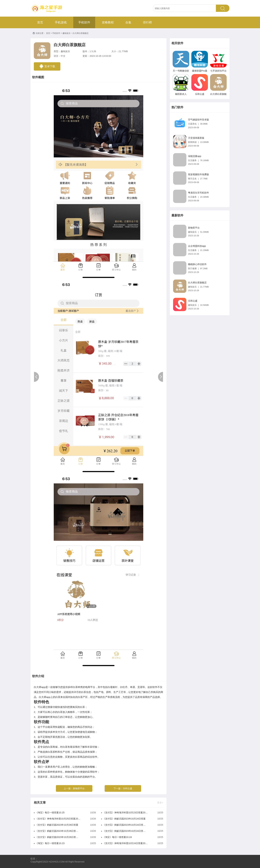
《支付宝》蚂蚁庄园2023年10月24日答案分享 (125, 825)
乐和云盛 (128, 788)
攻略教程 (108, 22)
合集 (128, 22)
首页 (40, 22)
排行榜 (147, 22)
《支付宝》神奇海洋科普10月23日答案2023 (125, 813)
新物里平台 (79, 788)
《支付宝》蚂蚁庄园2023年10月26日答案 (57, 825)
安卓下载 (47, 66)
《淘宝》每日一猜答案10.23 (50, 843)
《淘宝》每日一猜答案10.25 (50, 813)
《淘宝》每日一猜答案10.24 (117, 837)
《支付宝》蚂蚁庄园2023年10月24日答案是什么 (125, 831)
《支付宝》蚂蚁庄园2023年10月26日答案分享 (58, 831)
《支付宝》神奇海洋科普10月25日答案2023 (58, 819)
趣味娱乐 (66, 33)
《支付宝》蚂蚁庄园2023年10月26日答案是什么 (58, 837)
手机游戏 (61, 22)
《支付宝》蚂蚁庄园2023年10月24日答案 (124, 819)
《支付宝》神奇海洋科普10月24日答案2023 (125, 843)
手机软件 (84, 22)
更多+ (160, 803)
